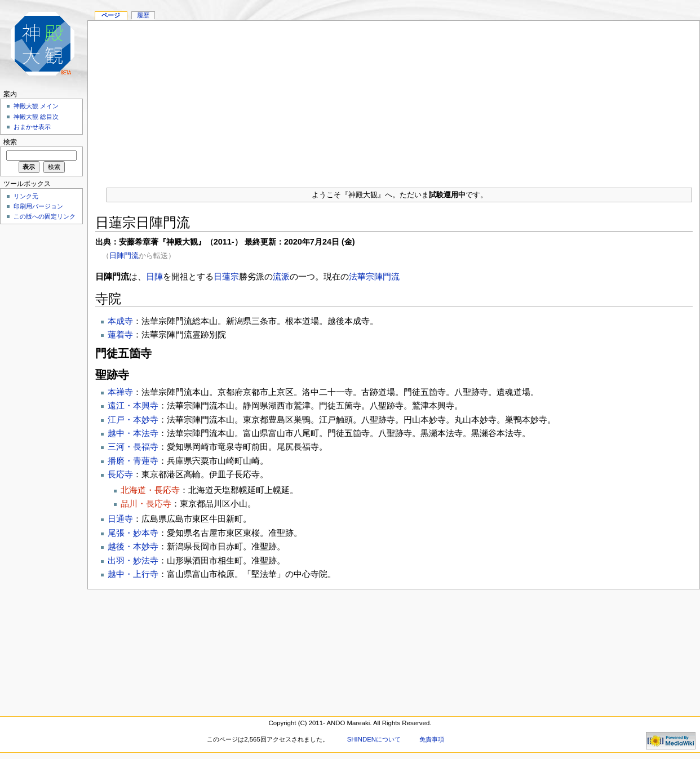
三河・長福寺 (133, 447)
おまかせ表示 (32, 127)
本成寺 (120, 321)
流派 (281, 276)
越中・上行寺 (133, 574)
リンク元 (26, 196)
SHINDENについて (374, 739)
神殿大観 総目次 (36, 117)
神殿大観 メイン (36, 106)
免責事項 (432, 739)
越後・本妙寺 (133, 546)
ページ (111, 15)
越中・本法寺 (133, 433)
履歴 (143, 15)
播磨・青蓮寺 (133, 461)
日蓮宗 (226, 276)
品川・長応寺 (146, 503)
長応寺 (120, 474)
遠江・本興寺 (133, 405)
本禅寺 (120, 392)
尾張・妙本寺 (133, 533)
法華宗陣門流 (374, 276)
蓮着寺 (120, 334)
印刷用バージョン (38, 206)
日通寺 (120, 519)
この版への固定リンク (45, 216)
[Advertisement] (394, 100)
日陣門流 (124, 256)
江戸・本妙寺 (133, 420)
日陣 (154, 276)
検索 (10, 142)
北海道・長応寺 (150, 490)
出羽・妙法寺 (133, 560)
